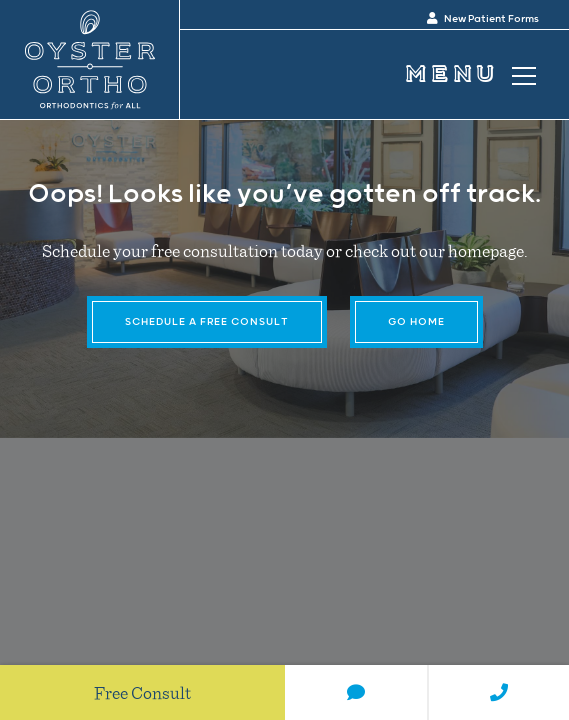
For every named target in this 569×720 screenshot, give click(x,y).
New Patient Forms (483, 19)
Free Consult (142, 692)
